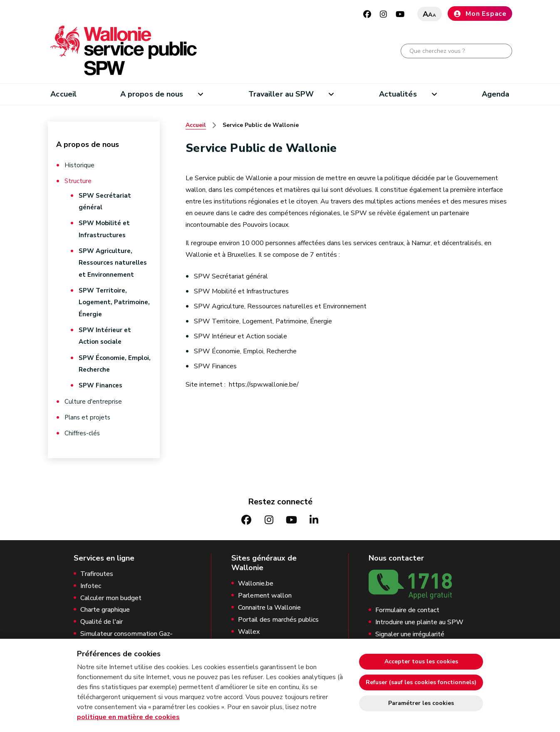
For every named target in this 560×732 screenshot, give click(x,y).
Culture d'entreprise (93, 399)
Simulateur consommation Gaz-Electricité (126, 636)
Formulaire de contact (407, 608)
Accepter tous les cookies (421, 661)
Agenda (496, 94)
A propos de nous (152, 94)
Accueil (63, 94)
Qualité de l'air (102, 620)
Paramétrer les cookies (421, 703)
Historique (79, 165)
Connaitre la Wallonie (269, 606)
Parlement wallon (265, 594)
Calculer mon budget (111, 596)
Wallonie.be (256, 582)
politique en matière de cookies (128, 717)
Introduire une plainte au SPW (419, 620)
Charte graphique (105, 608)
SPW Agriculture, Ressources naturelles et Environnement (113, 262)
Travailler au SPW (281, 94)
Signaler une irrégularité (410, 632)
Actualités (398, 94)
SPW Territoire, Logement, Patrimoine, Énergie (114, 301)
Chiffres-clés (82, 431)
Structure (78, 181)
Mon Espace (480, 14)
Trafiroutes (97, 572)
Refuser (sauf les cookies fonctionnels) (421, 682)
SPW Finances (100, 384)
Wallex (249, 630)
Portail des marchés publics (278, 618)
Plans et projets (87, 415)
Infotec (91, 584)
